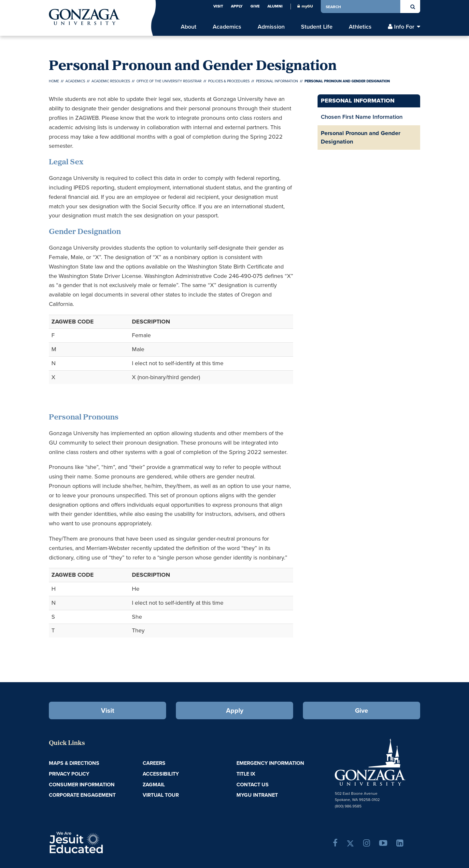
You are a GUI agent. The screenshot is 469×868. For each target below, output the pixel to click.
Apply (237, 6)
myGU (305, 6)
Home (54, 81)
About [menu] (189, 27)
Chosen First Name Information (362, 117)
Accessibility (161, 774)
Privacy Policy (69, 774)
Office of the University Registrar (169, 81)
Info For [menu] (404, 27)
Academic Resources (111, 81)
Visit (218, 6)
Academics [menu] (227, 27)
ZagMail (154, 785)
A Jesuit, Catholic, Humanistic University (104, 842)
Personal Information (277, 81)
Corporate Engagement (82, 795)
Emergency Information (270, 763)
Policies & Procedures (229, 81)
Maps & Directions (74, 763)
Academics (75, 81)
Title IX (246, 774)
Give (255, 6)
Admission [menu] (271, 27)
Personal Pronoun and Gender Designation (361, 137)
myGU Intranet (257, 795)
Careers (154, 763)
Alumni (275, 6)
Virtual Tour (161, 795)
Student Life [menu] (317, 27)
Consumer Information (82, 785)
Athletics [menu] (360, 27)
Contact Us (253, 785)
